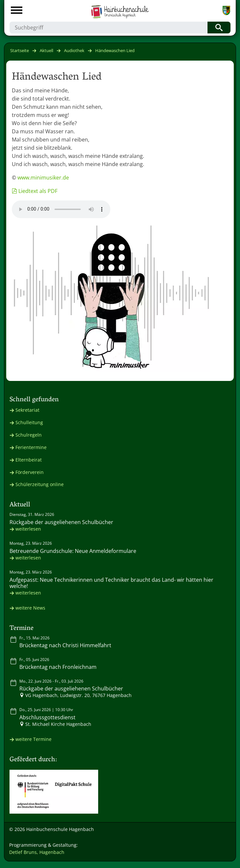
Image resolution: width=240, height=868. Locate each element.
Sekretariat (27, 410)
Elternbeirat (29, 460)
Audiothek (74, 50)
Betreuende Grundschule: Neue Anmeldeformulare (73, 551)
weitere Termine (33, 739)
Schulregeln (29, 435)
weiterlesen (28, 529)
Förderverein (30, 472)
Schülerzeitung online (40, 484)
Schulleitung (29, 422)
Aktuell (46, 50)
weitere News (30, 608)
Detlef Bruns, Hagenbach (37, 852)
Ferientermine (31, 447)
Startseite (20, 50)
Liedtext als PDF (38, 191)
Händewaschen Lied (115, 50)
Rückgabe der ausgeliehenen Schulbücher (61, 522)
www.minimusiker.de (43, 178)
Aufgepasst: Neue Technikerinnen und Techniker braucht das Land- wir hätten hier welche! (111, 583)
